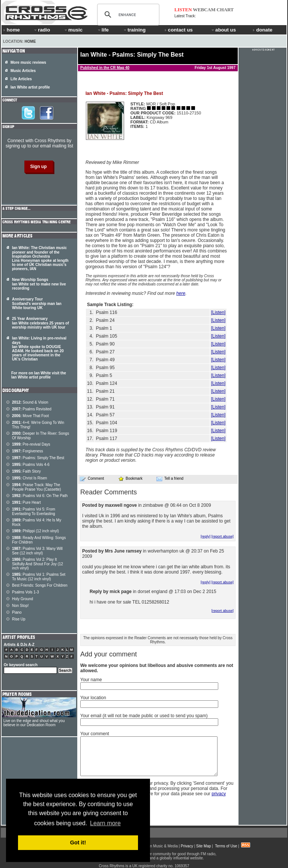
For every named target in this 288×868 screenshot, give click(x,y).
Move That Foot (30, 416)
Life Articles (21, 79)
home (12, 30)
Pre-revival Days (31, 444)
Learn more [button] (105, 823)
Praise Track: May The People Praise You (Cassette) (37, 487)
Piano (17, 612)
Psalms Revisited (32, 409)
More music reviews (28, 62)
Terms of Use (226, 846)
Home (30, 41)
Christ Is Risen (29, 478)
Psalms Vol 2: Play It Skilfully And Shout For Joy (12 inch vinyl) (37, 564)
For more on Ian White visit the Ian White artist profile (39, 375)
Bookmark (130, 478)
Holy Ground (22, 599)
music (73, 30)
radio (42, 30)
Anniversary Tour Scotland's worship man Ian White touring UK (37, 303)
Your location (93, 698)
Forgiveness (28, 451)
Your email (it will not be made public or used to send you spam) (144, 716)
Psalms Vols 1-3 (25, 592)
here (181, 293)
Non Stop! (20, 606)
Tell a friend (170, 479)
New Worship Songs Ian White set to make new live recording (39, 284)
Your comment (95, 734)
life (103, 30)
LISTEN (183, 10)
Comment (92, 479)
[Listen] (218, 312)
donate (262, 30)
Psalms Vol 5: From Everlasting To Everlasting (34, 511)
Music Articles (23, 71)
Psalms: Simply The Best (38, 458)
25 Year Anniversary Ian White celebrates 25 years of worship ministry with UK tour (40, 323)
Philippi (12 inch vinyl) (35, 531)
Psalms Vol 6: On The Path (40, 496)
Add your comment (109, 654)
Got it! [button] (78, 842)
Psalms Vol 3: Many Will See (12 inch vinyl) (37, 551)
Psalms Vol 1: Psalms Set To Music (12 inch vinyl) (39, 577)
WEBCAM (204, 10)
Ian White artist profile (30, 87)
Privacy (187, 846)
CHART (225, 10)
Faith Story (26, 471)
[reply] (205, 536)
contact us (179, 30)
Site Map (203, 846)
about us (223, 30)
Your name (91, 680)
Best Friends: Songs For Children (40, 585)
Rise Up (19, 619)
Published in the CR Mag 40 (105, 68)
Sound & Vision (30, 402)
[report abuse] (223, 536)
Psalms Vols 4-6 (31, 465)
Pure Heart (26, 502)
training (134, 30)
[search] (127, 15)
